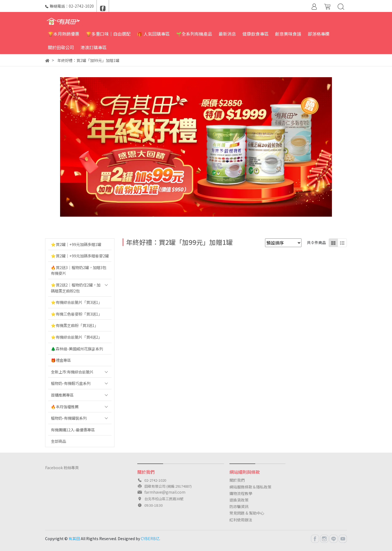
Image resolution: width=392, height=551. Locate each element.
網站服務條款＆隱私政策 (250, 487)
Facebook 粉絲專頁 (62, 468)
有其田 (74, 538)
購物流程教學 (241, 493)
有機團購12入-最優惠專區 (73, 430)
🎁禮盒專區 (61, 360)
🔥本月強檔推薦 (65, 407)
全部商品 (58, 441)
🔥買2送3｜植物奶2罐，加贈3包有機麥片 (79, 270)
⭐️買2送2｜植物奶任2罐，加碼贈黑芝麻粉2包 (76, 288)
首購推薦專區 (62, 395)
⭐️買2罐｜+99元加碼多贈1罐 (76, 244)
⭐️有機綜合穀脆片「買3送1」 (76, 302)
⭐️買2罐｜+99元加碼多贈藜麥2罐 (80, 256)
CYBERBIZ (150, 538)
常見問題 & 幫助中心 (247, 513)
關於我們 (237, 480)
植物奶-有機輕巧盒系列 (71, 383)
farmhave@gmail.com (165, 492)
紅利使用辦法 (241, 520)
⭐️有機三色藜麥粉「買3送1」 (76, 314)
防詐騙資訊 (239, 506)
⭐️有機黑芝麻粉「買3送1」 (74, 325)
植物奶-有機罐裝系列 (69, 418)
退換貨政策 (239, 500)
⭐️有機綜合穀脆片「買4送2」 (76, 337)
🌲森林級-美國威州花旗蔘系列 (77, 349)
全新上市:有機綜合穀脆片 (72, 372)
